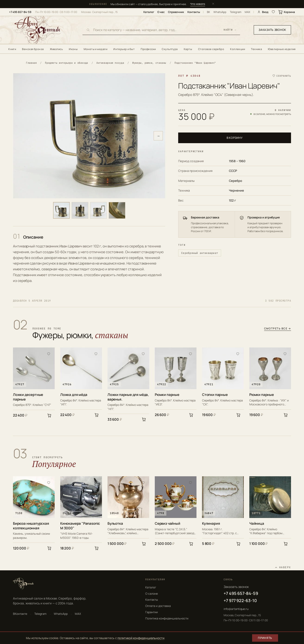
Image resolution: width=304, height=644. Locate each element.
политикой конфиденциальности (141, 638)
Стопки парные (215, 395)
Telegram (236, 12)
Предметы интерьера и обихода (66, 63)
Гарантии (152, 612)
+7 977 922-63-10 (240, 600)
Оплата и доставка (158, 606)
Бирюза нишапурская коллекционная (31, 526)
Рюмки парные (167, 395)
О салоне (152, 594)
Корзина (287, 12)
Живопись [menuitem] (56, 49)
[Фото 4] (117, 210)
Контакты (194, 12)
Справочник (176, 12)
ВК (209, 12)
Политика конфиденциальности (167, 618)
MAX (247, 12)
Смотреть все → (278, 329)
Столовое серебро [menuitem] (211, 49)
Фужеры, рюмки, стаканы (149, 63)
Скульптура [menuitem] (170, 49)
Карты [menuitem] (188, 49)
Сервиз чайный (168, 524)
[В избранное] (49, 354)
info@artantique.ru (236, 609)
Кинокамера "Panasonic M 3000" (80, 526)
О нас (161, 12)
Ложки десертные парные (28, 397)
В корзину (235, 138)
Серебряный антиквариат (200, 253)
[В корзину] (49, 415)
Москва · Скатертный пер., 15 (99, 12)
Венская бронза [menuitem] (33, 49)
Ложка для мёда (74, 395)
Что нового (198, 4)
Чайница (257, 524)
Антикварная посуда (110, 63)
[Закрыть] (213, 4)
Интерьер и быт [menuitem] (124, 49)
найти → (230, 30)
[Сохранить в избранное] (282, 76)
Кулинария (211, 524)
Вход (263, 12)
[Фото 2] (80, 210)
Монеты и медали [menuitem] (95, 49)
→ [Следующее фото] (158, 136)
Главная (31, 63)
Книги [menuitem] (12, 49)
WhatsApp (220, 12)
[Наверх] (283, 567)
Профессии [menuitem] (148, 49)
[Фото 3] (98, 210)
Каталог (149, 12)
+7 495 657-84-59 (20, 12)
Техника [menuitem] (256, 49)
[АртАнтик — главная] (43, 30)
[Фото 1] (61, 210)
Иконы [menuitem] (73, 49)
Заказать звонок (272, 30)
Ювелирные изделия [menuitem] (282, 49)
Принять (265, 638)
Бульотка (115, 524)
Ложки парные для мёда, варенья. (128, 397)
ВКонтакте (20, 614)
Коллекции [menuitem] (237, 49)
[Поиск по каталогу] (157, 30)
